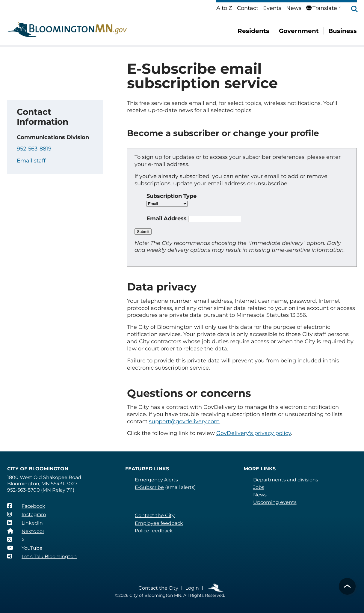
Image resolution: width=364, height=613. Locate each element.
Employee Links (215, 588)
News (294, 8)
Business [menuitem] (343, 31)
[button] (351, 10)
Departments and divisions (286, 480)
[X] (16, 540)
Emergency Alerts (156, 480)
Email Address (167, 219)
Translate (321, 8)
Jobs (259, 487)
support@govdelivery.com (184, 421)
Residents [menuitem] (255, 31)
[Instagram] (27, 514)
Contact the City (154, 515)
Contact (248, 8)
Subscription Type (172, 196)
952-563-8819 (34, 149)
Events (273, 8)
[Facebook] (26, 506)
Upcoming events (274, 502)
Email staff (31, 161)
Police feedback (154, 531)
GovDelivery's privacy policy (252, 433)
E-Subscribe (149, 487)
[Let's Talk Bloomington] (42, 556)
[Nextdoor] (26, 531)
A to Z (225, 8)
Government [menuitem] (299, 31)
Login (192, 588)
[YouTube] (25, 548)
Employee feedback (159, 523)
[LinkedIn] (25, 523)
